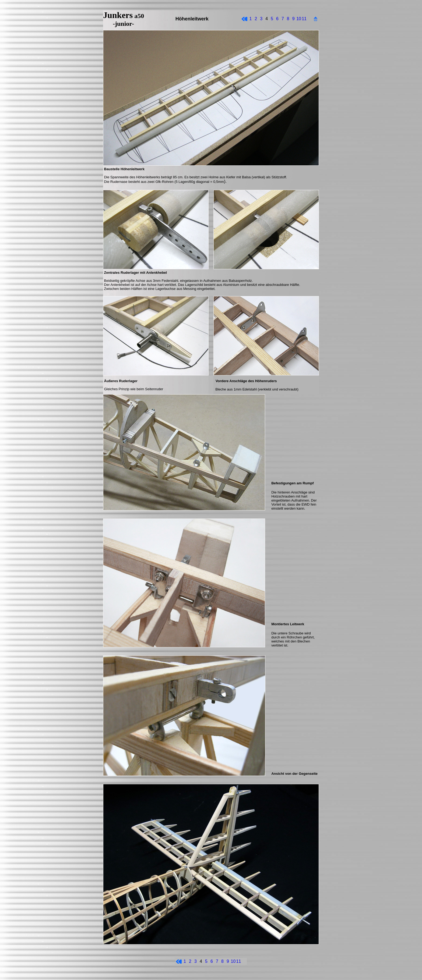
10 (299, 19)
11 (304, 19)
